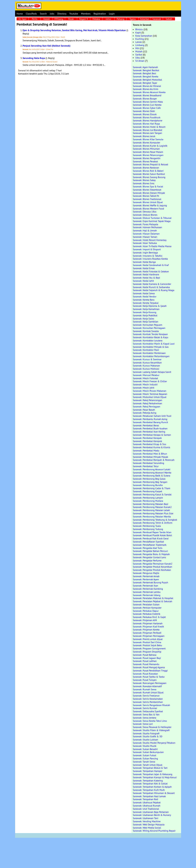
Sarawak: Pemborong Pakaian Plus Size (153, 513)
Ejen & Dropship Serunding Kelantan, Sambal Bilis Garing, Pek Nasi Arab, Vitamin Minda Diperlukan (74, 30)
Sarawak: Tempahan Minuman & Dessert (154, 793)
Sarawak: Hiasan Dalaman (146, 234)
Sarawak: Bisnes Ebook (145, 114)
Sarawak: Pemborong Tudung (148, 529)
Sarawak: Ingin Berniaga (145, 253)
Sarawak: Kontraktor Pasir (146, 350)
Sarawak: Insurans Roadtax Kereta (150, 259)
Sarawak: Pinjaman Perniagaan (149, 636)
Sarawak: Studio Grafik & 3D (147, 736)
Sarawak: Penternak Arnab (146, 576)
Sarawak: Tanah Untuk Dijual (148, 765)
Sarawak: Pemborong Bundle (148, 485)
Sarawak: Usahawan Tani (146, 818)
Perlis (35, 19)
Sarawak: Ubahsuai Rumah (147, 806)
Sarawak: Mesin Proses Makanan (150, 391)
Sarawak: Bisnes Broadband (147, 95)
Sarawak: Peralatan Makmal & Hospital (153, 598)
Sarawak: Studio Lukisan (145, 740)
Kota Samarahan (144, 36)
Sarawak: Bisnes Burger (145, 99)
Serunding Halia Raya (34, 58)
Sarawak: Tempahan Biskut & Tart (150, 768)
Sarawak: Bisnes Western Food (148, 209)
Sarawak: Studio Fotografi (146, 733)
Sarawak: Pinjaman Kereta (146, 630)
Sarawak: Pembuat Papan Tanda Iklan (152, 532)
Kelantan (145, 19)
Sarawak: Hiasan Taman (145, 237)
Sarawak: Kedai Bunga (144, 262)
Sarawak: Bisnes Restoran (146, 168)
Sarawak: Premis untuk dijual (148, 639)
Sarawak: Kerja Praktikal (145, 315)
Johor (108, 19)
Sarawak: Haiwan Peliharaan (147, 227)
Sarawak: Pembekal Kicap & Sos (149, 444)
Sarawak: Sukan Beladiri (145, 749)
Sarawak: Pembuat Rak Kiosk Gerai (151, 538)
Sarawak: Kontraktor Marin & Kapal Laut (154, 344)
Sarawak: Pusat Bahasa (145, 655)
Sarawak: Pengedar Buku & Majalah (151, 554)
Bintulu (139, 29)
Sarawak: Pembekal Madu (146, 450)
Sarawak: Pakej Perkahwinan (147, 403)
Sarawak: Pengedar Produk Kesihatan (152, 570)
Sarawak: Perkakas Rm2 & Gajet (149, 617)
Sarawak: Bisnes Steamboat (147, 190)
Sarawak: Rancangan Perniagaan (150, 683)
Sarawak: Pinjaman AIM (145, 620)
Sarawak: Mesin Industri (145, 384)
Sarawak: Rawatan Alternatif (147, 686)
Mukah (139, 51)
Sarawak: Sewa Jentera (144, 718)
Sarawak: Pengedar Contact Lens (149, 557)
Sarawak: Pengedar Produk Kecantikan (152, 567)
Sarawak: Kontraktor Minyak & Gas (151, 347)
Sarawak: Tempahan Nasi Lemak (149, 796)
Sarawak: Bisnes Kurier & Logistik (150, 146)
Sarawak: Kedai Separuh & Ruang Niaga (154, 290)
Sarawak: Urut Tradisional (146, 809)
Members (86, 14)
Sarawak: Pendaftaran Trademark (150, 545)
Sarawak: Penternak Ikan (145, 586)
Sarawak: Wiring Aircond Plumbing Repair (154, 831)
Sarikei (139, 55)
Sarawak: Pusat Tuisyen (145, 680)
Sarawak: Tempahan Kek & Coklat (150, 784)
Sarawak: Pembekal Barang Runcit (150, 422)
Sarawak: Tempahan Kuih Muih (149, 790)
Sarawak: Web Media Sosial (147, 828)
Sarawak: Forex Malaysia (145, 224)
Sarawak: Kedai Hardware (146, 274)
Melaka (96, 19)
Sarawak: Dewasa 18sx (145, 212)
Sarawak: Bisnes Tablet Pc (146, 196)
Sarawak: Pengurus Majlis (146, 573)
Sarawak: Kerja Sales (143, 319)
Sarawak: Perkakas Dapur (146, 611)
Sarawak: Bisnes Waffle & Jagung (150, 205)
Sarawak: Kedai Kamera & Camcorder (152, 284)
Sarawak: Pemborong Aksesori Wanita (152, 473)
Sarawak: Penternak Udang (147, 595)
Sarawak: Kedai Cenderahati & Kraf (151, 265)
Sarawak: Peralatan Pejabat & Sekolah (152, 601)
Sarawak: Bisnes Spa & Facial (148, 186)
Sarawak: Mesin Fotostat (145, 378)
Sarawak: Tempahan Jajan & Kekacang (153, 774)
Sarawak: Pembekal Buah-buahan (150, 428)
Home (20, 14)
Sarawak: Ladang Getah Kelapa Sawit (152, 372)
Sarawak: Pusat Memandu (146, 664)
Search (43, 14)
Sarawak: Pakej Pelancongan (147, 400)
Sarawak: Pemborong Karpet (147, 491)
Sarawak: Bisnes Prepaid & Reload (150, 164)
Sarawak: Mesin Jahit (143, 388)
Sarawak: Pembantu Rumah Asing (150, 419)
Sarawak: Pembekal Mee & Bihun (150, 454)
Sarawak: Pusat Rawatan (145, 674)
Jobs (52, 14)
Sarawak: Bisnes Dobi (144, 111)
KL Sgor (23, 19)
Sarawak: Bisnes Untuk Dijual (148, 202)
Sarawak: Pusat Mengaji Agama (149, 667)
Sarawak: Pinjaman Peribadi (147, 633)
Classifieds (31, 14)
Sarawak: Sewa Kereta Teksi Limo (150, 721)
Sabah (169, 19)
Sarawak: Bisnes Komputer (146, 143)
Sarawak (157, 19)
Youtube (74, 14)
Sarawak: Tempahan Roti (145, 799)
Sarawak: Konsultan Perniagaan (149, 328)
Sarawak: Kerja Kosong (145, 312)
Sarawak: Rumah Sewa (145, 689)
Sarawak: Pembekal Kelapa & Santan (152, 435)
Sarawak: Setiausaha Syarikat (148, 711)
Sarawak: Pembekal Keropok (147, 441)
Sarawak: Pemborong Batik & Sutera (151, 476)
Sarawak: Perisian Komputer (147, 608)
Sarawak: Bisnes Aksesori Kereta (149, 92)
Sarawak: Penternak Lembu (147, 592)
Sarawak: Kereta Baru (144, 300)
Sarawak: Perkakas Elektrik (147, 614)
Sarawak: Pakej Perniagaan (147, 406)
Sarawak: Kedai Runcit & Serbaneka (151, 287)
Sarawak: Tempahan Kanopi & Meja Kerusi (155, 777)
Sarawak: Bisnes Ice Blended (147, 130)
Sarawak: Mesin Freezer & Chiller (150, 381)
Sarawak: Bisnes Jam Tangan (147, 133)
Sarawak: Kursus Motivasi (146, 369)
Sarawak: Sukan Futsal (144, 755)
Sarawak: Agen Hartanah (145, 67)
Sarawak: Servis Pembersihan (148, 702)
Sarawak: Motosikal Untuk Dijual (150, 397)
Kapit (138, 32)
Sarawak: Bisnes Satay (144, 180)
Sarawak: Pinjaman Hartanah (148, 623)
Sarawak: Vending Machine (147, 821)
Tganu (133, 19)
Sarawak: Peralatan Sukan (146, 604)
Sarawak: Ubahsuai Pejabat (147, 802)
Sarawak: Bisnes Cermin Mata (148, 102)
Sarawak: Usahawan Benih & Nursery (152, 815)
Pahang (120, 19)
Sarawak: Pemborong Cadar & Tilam (151, 488)
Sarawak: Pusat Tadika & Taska (149, 677)
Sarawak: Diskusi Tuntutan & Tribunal (152, 218)
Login (112, 14)
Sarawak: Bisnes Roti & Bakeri (148, 171)
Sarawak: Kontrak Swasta (146, 331)
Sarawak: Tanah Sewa (144, 762)
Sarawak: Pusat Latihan (145, 661)
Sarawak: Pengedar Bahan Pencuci (150, 551)
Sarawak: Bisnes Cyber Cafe (147, 108)
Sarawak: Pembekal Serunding (148, 463)
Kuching (140, 39)
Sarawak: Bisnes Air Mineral (147, 86)
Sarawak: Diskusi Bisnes (145, 215)
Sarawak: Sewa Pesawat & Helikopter (152, 727)
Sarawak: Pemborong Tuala (147, 526)
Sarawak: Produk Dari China (147, 642)
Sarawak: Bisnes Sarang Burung (149, 177)
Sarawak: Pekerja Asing (145, 413)
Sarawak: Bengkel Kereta (146, 76)
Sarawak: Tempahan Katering (148, 781)
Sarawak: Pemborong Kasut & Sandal (152, 494)
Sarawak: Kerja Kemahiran (146, 309)
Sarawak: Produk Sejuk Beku (147, 645)
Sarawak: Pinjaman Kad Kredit (148, 627)
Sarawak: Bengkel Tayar (145, 83)
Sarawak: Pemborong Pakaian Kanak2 (152, 507)
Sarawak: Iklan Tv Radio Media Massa (152, 246)
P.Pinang (59, 19)
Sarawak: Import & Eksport (147, 249)
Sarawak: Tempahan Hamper (147, 771)
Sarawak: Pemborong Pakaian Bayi (150, 504)
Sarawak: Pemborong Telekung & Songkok (155, 520)
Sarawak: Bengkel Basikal (146, 70)
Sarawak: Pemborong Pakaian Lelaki (151, 510)
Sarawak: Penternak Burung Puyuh (150, 582)
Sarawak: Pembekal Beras (146, 425)
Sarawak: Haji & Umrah (145, 230)
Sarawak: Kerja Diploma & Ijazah (150, 306)
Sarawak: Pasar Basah (144, 410)
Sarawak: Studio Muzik (145, 746)
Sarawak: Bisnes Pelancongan (148, 155)
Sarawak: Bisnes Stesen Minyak (149, 193)
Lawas (139, 42)
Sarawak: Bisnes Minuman (146, 149)
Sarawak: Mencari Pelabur (146, 375)
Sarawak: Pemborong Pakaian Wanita (152, 517)
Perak (71, 19)
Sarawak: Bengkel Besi (144, 73)
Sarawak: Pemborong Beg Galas (149, 479)
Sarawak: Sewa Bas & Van (146, 714)
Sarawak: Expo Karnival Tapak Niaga (152, 221)
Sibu (138, 58)
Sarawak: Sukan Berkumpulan (148, 752)
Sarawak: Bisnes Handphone (147, 120)
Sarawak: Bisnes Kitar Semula (148, 139)
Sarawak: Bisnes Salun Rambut (149, 174)
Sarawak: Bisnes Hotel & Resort (149, 127)
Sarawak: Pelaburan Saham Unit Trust (152, 416)
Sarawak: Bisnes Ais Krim (146, 89)
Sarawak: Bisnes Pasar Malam (148, 152)
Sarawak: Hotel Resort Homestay (150, 240)
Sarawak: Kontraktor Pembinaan (149, 353)
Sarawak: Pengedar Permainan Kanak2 (153, 564)
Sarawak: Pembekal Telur (146, 466)
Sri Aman (140, 61)
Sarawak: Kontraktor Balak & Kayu (151, 337)
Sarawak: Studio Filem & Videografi (151, 730)
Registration (100, 14)
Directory (62, 14)
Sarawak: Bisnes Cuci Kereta (147, 105)
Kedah (47, 19)
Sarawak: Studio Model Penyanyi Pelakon (154, 743)
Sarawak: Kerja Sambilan (146, 322)
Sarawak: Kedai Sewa (144, 293)
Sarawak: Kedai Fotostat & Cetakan (151, 271)
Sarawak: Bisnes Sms (144, 183)
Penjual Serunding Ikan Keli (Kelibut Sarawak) (46, 46)
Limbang (140, 45)
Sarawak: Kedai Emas (144, 268)
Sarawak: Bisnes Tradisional (147, 199)
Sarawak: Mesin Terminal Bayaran (150, 394)
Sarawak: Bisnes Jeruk (144, 136)
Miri (137, 48)
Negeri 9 (84, 19)
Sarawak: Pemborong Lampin (148, 498)
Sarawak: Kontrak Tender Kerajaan (150, 334)
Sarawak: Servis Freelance (146, 696)
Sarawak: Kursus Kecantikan (147, 363)
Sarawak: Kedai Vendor (145, 296)
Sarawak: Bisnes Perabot (145, 161)
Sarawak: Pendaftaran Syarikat (148, 542)
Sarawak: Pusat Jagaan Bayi (147, 658)
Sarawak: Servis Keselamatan (148, 699)
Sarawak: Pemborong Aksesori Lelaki (152, 469)
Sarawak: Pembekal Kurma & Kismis (151, 447)
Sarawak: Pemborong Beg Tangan (150, 482)
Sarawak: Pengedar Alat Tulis (148, 548)
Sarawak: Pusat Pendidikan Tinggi (150, 670)
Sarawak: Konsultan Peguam (147, 325)
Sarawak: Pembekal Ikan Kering (149, 432)
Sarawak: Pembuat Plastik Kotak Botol (152, 535)
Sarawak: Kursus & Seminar (147, 359)
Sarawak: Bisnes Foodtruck (147, 117)
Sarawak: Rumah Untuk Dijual (148, 692)
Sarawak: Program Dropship (147, 652)
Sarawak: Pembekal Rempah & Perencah (154, 460)
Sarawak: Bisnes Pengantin (147, 158)
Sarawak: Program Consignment (149, 648)
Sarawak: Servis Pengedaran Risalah (151, 705)
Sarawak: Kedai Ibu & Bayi (146, 278)
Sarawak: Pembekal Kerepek (147, 438)
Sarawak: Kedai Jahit (143, 281)
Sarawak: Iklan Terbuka (145, 243)
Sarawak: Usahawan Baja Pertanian (151, 812)
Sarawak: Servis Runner (145, 708)
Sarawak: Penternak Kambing (148, 589)
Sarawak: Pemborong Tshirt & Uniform (153, 523)
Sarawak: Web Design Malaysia (149, 824)
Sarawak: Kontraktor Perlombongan (151, 356)
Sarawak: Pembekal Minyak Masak (150, 457)
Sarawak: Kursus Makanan (146, 366)
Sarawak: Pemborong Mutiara (148, 501)
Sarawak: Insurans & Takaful (148, 256)
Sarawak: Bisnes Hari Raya (146, 124)
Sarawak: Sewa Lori (143, 724)
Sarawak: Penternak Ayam (146, 579)
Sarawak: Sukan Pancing (145, 758)
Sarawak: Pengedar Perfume (147, 560)
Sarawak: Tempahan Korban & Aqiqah (152, 787)
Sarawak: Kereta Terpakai (146, 303)
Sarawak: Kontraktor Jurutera (148, 340)
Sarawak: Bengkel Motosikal (147, 80)
